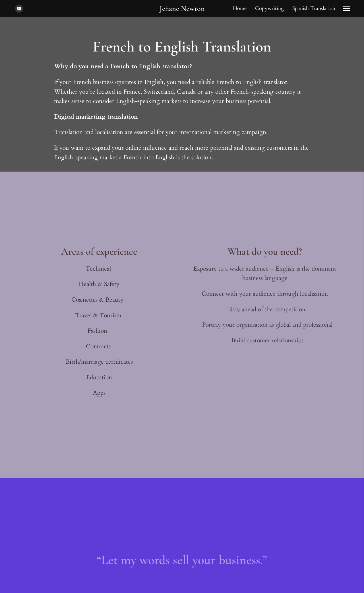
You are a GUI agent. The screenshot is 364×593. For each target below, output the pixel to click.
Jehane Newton (182, 8)
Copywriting (269, 8)
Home (240, 8)
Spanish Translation (314, 8)
